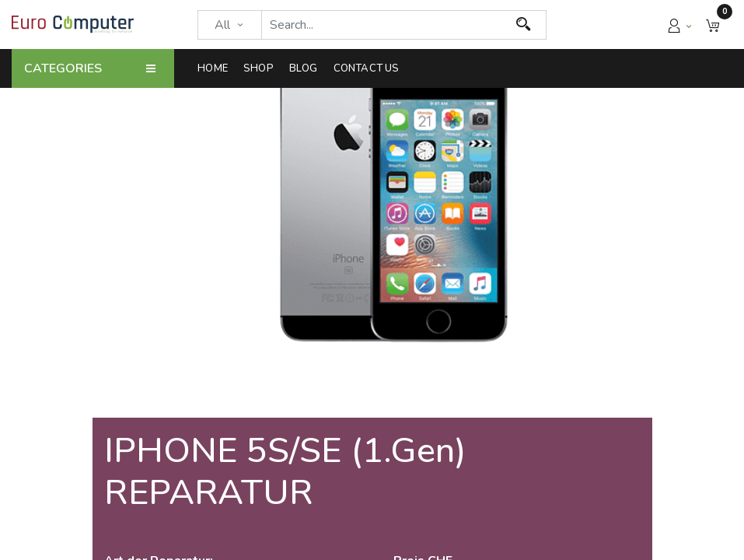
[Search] (524, 25)
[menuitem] (217, 68)
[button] (713, 24)
